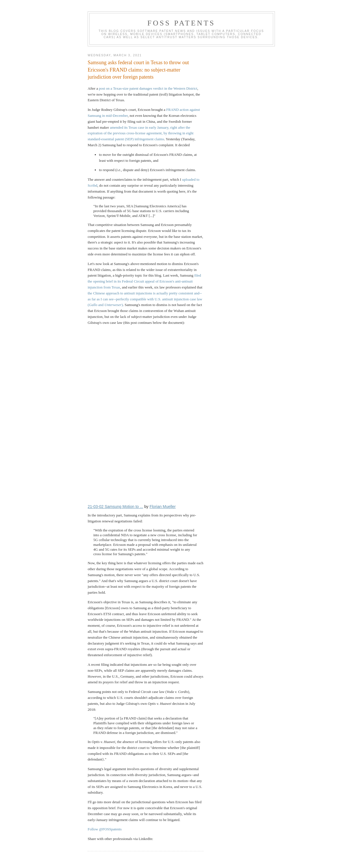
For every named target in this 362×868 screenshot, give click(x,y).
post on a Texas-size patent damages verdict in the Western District (148, 88)
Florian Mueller (163, 507)
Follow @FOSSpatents (105, 829)
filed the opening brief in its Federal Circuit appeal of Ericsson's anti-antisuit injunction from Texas (144, 281)
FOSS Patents (181, 23)
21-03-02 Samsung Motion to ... (115, 507)
